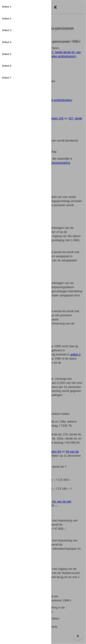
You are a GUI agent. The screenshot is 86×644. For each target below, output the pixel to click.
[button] (26, 7)
